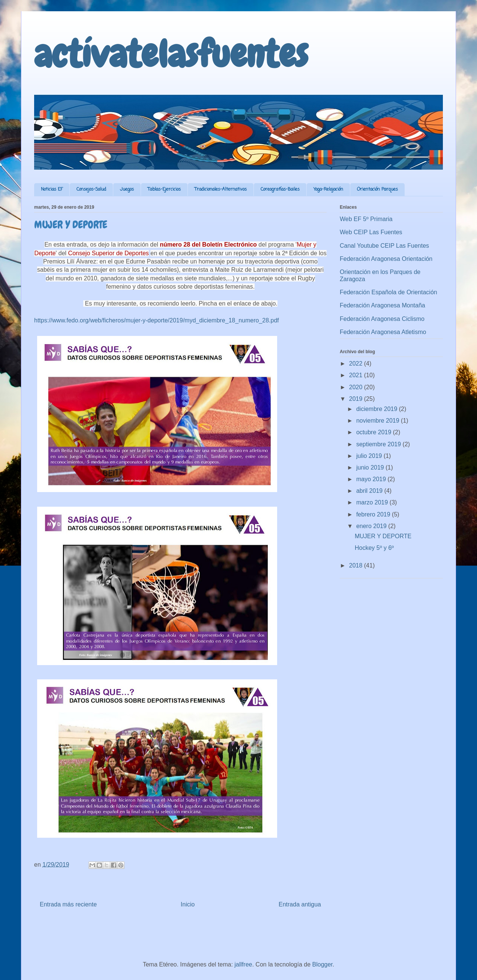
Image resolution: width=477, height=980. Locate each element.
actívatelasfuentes (171, 54)
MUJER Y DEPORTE (383, 536)
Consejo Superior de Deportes (109, 253)
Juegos (127, 190)
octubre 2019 (375, 432)
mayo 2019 (372, 479)
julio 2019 (370, 456)
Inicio (188, 904)
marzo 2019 (373, 502)
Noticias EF (52, 190)
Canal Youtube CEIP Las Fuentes (384, 246)
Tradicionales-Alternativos (221, 190)
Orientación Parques (377, 190)
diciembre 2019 (378, 409)
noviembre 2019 (379, 421)
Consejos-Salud (91, 190)
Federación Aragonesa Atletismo (383, 332)
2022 (357, 364)
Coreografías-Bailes (280, 190)
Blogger (322, 964)
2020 (357, 387)
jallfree (243, 964)
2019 (357, 399)
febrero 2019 (374, 514)
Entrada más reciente (68, 904)
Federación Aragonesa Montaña (382, 305)
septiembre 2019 (379, 444)
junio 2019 (371, 467)
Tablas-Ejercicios (164, 190)
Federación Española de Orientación (388, 292)
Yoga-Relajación (328, 190)
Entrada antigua (300, 904)
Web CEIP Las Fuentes (371, 232)
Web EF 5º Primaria (366, 219)
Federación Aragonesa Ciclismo (382, 319)
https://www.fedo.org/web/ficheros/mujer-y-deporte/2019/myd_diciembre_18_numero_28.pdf (157, 320)
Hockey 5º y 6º (374, 548)
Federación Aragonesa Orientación (386, 259)
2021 (357, 375)
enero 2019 (372, 526)
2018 (357, 565)
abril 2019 (370, 491)
